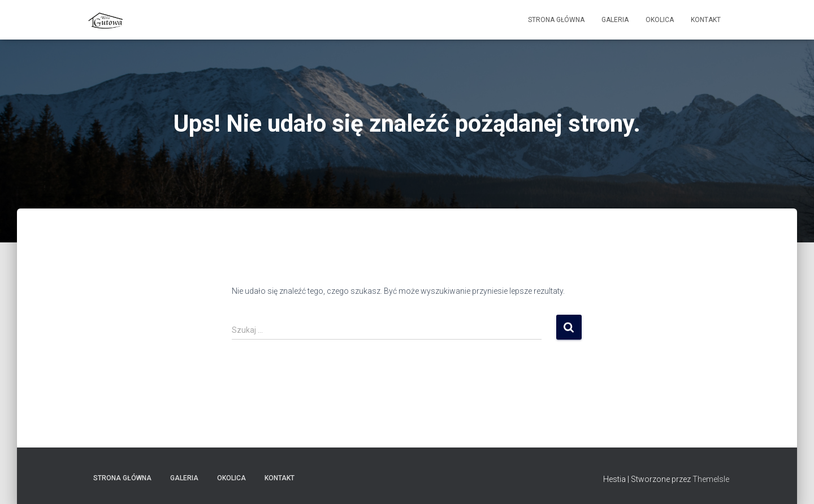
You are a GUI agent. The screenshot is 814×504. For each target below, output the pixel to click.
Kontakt (706, 20)
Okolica (660, 20)
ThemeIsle (711, 479)
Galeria (615, 20)
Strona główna (556, 20)
